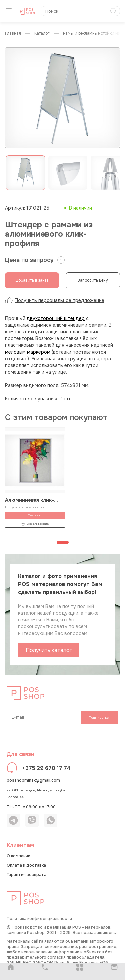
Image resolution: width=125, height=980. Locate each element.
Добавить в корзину (35, 524)
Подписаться (100, 718)
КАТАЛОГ (42, 34)
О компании (18, 856)
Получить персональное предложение (55, 300)
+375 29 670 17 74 (46, 768)
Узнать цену (35, 515)
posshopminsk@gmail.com (33, 780)
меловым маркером (28, 352)
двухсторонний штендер (56, 318)
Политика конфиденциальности (39, 919)
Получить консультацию (25, 507)
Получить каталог (49, 650)
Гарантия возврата (26, 875)
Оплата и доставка (26, 865)
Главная (13, 34)
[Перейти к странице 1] (63, 542)
